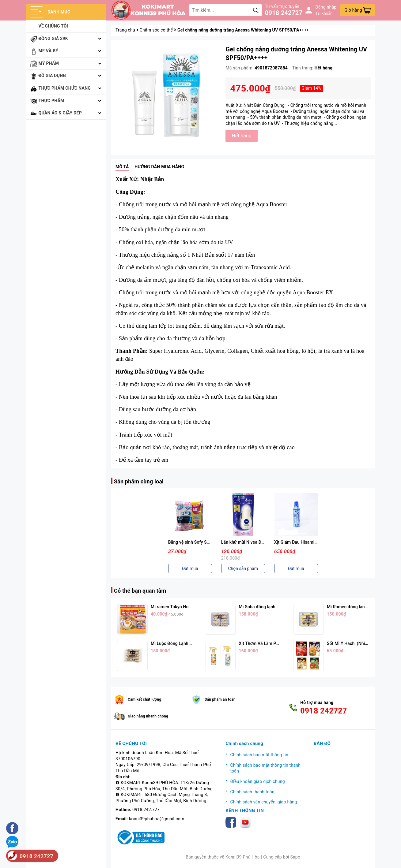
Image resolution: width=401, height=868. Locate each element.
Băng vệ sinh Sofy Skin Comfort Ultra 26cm (210, 542)
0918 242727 (284, 13)
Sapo (295, 857)
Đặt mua (190, 568)
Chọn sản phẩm (243, 568)
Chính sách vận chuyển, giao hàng (263, 802)
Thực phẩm (51, 101)
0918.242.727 (146, 810)
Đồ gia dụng (52, 76)
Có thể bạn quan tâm (140, 591)
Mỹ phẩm (49, 63)
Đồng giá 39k (53, 39)
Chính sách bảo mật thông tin (259, 755)
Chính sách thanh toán (252, 792)
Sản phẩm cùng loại (139, 481)
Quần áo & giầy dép (60, 113)
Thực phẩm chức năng (65, 88)
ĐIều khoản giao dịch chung (257, 781)
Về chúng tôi (53, 26)
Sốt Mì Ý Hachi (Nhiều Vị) (352, 643)
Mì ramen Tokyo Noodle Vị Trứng (183, 607)
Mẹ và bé (48, 51)
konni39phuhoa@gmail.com (157, 819)
